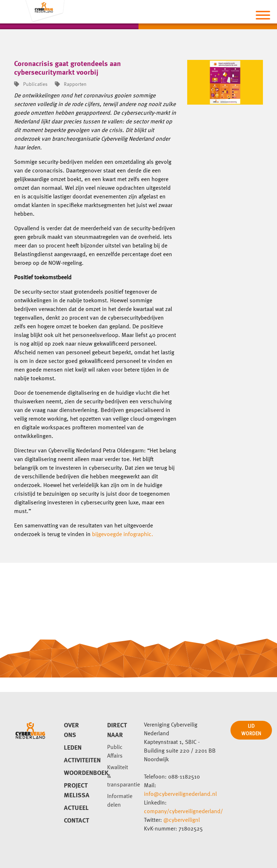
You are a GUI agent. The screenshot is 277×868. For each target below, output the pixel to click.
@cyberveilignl (182, 820)
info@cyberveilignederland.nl (180, 794)
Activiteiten (77, 760)
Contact (76, 821)
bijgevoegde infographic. (123, 535)
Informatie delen (120, 801)
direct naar (117, 730)
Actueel (76, 808)
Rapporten (71, 84)
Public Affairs (115, 752)
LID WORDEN (251, 730)
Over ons (71, 730)
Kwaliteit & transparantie (120, 776)
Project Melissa (77, 791)
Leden (73, 748)
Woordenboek (77, 773)
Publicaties (31, 84)
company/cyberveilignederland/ (183, 812)
